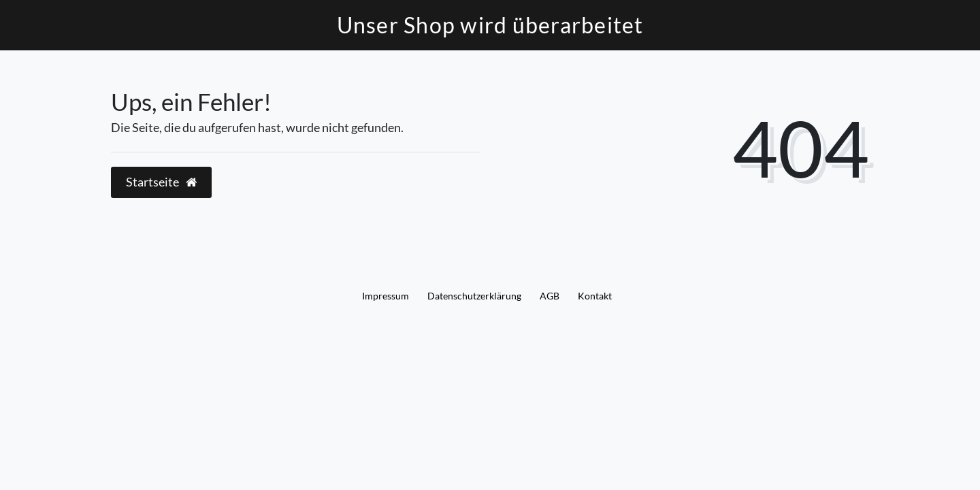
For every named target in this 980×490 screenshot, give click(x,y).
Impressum (386, 296)
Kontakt (595, 296)
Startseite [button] (161, 182)
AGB (550, 296)
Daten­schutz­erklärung (474, 296)
